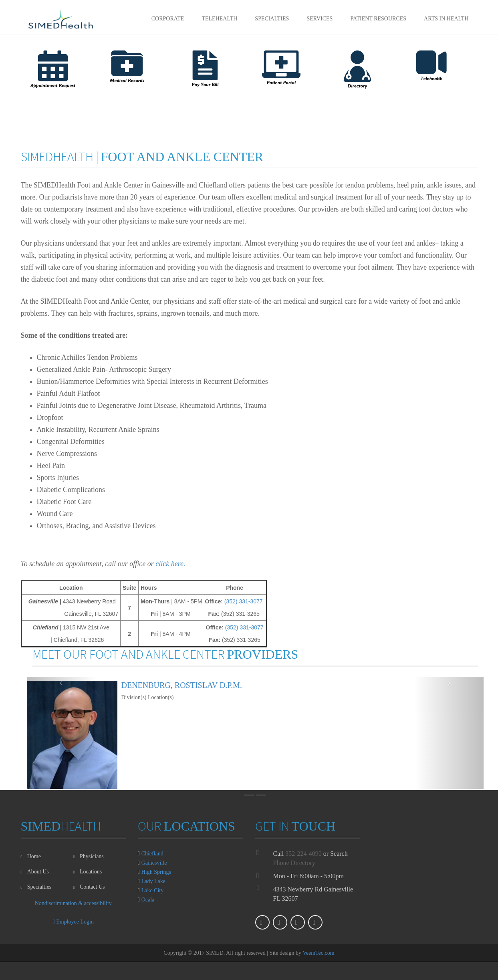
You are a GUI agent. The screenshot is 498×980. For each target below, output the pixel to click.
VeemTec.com (318, 953)
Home (31, 856)
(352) (232, 601)
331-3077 (251, 601)
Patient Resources (378, 19)
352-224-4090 (303, 854)
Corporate (168, 19)
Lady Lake (153, 881)
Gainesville (154, 863)
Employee (73, 922)
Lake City (153, 890)
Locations (88, 872)
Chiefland (152, 854)
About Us (35, 872)
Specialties (272, 19)
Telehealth (219, 19)
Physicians (89, 856)
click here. (170, 564)
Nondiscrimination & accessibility (73, 903)
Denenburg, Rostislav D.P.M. (182, 685)
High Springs (156, 872)
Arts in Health (446, 19)
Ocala (148, 900)
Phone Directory (294, 863)
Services (320, 19)
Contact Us (89, 887)
